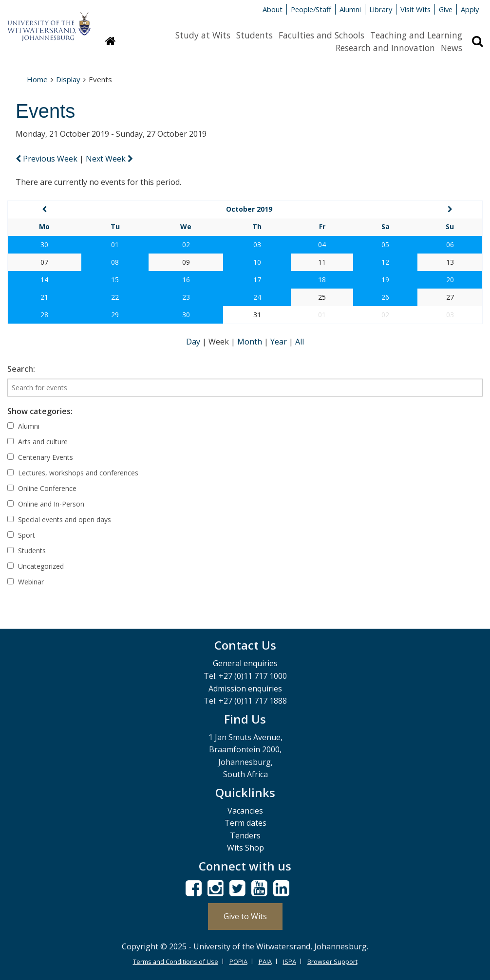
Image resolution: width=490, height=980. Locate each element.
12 (385, 262)
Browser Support (332, 962)
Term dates (245, 823)
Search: (21, 369)
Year (280, 342)
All (300, 342)
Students (254, 35)
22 (115, 297)
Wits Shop (245, 848)
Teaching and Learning (416, 35)
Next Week (109, 159)
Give (446, 9)
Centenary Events (40, 457)
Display (68, 79)
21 (44, 297)
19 (385, 280)
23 (186, 297)
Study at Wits (203, 35)
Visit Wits (415, 9)
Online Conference (42, 488)
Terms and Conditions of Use (176, 962)
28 (44, 315)
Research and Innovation (385, 48)
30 (44, 245)
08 (115, 262)
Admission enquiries (245, 689)
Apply (470, 9)
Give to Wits (245, 916)
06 (450, 245)
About (273, 9)
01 (115, 245)
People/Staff (311, 9)
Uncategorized (36, 566)
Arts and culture (38, 442)
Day (194, 342)
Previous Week (47, 159)
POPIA (238, 962)
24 (257, 297)
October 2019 (249, 209)
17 (257, 280)
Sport (21, 535)
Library (381, 9)
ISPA (290, 962)
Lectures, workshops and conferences (73, 473)
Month (251, 342)
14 (44, 280)
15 (115, 280)
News (452, 48)
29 (115, 315)
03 (257, 245)
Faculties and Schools (321, 35)
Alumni (350, 9)
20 (450, 280)
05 (385, 245)
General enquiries (245, 663)
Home (37, 79)
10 (257, 262)
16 (186, 280)
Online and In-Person (46, 504)
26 (385, 297)
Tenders (245, 835)
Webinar (26, 582)
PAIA (265, 962)
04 (322, 245)
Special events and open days (59, 519)
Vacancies (245, 811)
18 (322, 280)
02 (186, 245)
